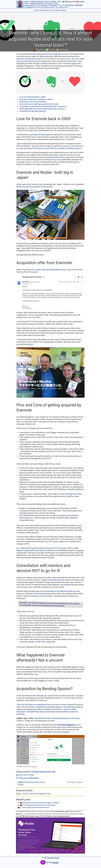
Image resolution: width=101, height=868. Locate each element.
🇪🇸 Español (81, 2)
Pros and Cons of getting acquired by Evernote (39, 104)
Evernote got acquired (46, 696)
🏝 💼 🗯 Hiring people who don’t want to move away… (37, 805)
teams (51, 3)
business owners (36, 3)
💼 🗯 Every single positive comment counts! (33, 807)
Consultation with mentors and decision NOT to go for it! (43, 106)
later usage (71, 63)
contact (57, 10)
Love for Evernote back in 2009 (32, 97)
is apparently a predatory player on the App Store (55, 707)
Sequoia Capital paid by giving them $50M (34, 550)
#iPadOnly (70, 5)
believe (30, 7)
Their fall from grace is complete (30, 705)
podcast (54, 5)
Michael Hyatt (55, 580)
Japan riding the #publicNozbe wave (51, 270)
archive (42, 10)
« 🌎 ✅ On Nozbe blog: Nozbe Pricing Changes (31, 783)
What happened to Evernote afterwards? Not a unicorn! (42, 109)
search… (64, 10)
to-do (59, 1)
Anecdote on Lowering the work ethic (41, 594)
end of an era (65, 59)
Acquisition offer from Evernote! (33, 102)
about (47, 10)
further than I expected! (45, 642)
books (32, 5)
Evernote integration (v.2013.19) (58, 54)
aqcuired (32, 59)
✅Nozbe (51, 50)
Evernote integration (67, 725)
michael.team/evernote (43, 772)
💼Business (39, 50)
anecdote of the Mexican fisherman (61, 591)
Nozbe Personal (46, 56)
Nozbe (54, 1)
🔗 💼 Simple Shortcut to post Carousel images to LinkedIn (38, 803)
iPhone (29, 137)
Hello (26, 1)
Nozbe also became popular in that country (34, 187)
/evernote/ (34, 767)
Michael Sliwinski (37, 1)
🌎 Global (66, 2)
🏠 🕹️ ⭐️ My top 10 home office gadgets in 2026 (33, 794)
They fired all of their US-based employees (51, 718)
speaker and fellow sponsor (70, 148)
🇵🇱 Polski (73, 2)
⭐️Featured (62, 50)
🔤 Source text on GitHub (25, 775)
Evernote (20, 59)
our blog (80, 157)
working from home (73, 494)
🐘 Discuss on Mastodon (27, 778)
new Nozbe (31, 54)
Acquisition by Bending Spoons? (33, 111)
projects (44, 5)
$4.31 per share (60, 548)
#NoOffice (79, 5)
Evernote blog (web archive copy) (56, 157)
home (36, 10)
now (52, 10)
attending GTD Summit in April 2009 (39, 148)
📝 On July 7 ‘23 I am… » (75, 782)
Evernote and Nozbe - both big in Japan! (36, 99)
